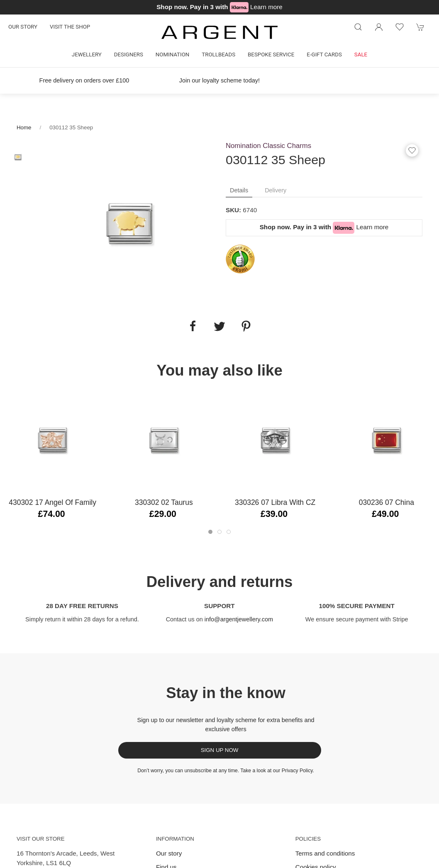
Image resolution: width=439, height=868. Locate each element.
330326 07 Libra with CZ (275, 502)
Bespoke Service (271, 55)
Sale (361, 55)
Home (24, 127)
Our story (23, 27)
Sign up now (220, 750)
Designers (129, 55)
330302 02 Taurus (164, 502)
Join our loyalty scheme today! (219, 80)
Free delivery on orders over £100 (84, 80)
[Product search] (358, 27)
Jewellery (87, 55)
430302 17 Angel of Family (52, 502)
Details (239, 190)
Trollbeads (218, 55)
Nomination (172, 55)
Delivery (276, 190)
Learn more (266, 7)
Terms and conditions (325, 853)
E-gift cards (324, 55)
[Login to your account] (379, 27)
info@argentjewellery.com (239, 619)
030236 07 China (387, 502)
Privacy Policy (297, 771)
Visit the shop (70, 27)
